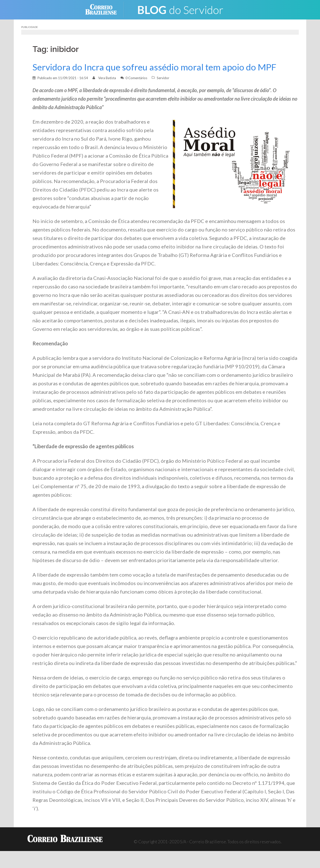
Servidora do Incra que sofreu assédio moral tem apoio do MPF (154, 67)
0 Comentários (136, 78)
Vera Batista (107, 78)
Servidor (163, 78)
